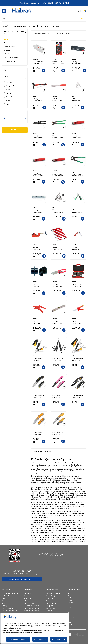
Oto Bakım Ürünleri (52, 603)
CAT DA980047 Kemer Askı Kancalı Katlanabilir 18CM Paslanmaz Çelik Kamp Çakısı (59, 434)
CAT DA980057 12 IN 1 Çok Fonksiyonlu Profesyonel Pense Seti (39, 359)
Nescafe (71, 603)
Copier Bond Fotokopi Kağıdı (75, 597)
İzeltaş (74, 59)
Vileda (70, 600)
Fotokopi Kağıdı (51, 596)
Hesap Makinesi (51, 606)
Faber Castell (72, 605)
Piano (8, 90)
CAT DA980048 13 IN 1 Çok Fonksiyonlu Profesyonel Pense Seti (78, 359)
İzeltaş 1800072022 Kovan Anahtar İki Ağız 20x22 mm (39, 211)
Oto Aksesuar (28, 613)
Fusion (8, 82)
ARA (83, 19)
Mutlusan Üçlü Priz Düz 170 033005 (38, 63)
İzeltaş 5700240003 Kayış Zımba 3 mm (77, 137)
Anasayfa (5, 26)
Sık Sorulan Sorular (8, 601)
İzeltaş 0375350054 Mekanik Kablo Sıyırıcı (38, 322)
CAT (34, 356)
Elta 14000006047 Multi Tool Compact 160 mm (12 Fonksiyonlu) (77, 211)
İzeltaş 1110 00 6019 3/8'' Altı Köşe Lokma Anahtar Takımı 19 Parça (78, 285)
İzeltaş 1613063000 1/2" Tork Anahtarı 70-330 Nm (78, 63)
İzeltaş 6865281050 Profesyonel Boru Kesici (37, 248)
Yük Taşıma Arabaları (53, 593)
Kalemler (49, 611)
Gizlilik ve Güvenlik (8, 613)
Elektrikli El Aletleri (10, 43)
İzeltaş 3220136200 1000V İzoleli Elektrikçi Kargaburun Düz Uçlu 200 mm (78, 322)
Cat (7, 93)
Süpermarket (28, 598)
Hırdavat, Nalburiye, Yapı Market (40, 26)
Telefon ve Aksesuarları (32, 608)
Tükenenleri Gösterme (62, 34)
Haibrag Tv (5, 606)
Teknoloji (27, 601)
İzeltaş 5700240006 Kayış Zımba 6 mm (58, 174)
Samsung (71, 617)
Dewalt (8, 97)
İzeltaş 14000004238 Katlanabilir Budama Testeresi (77, 248)
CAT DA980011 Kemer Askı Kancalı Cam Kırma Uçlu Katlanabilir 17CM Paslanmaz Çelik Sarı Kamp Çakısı (39, 434)
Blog (3, 603)
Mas (69, 612)
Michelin (70, 615)
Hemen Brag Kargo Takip (10, 593)
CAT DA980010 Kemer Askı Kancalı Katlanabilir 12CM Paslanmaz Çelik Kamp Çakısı (39, 397)
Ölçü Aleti (7, 50)
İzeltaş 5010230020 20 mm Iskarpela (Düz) (58, 100)
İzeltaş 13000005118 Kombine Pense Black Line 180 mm (39, 137)
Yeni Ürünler (28, 593)
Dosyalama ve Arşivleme (32, 611)
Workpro (9, 86)
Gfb (7, 104)
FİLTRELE (15, 130)
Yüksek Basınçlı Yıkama (11, 58)
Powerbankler (50, 598)
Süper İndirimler (29, 596)
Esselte (70, 625)
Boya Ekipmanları (9, 61)
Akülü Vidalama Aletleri (11, 54)
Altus (69, 593)
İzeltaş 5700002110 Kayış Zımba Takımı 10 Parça (58, 248)
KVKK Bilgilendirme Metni (10, 611)
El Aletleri (7, 39)
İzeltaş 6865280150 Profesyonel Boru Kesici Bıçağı (37, 285)
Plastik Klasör (50, 601)
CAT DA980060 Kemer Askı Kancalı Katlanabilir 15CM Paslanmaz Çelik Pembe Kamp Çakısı (59, 397)
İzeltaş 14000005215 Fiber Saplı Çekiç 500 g (39, 100)
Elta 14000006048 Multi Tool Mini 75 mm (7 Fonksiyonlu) (77, 100)
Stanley (70, 607)
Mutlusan (36, 59)
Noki (69, 622)
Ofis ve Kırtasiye (29, 603)
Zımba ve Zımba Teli (10, 47)
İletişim (4, 598)
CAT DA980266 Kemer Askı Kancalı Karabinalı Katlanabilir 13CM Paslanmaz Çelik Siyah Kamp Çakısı (78, 397)
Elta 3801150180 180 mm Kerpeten (78, 174)
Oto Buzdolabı (51, 608)
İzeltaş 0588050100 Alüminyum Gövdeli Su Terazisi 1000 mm (57, 322)
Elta (7, 101)
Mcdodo (70, 610)
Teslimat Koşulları (8, 608)
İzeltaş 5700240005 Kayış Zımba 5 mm (38, 174)
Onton (55, 59)
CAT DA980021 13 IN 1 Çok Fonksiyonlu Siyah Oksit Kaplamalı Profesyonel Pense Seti (58, 359)
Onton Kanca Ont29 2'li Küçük (58, 63)
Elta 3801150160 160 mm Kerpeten (59, 137)
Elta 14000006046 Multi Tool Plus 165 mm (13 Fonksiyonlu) (58, 211)
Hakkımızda (6, 596)
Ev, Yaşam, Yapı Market (18, 26)
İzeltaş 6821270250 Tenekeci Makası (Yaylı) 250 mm (59, 285)
